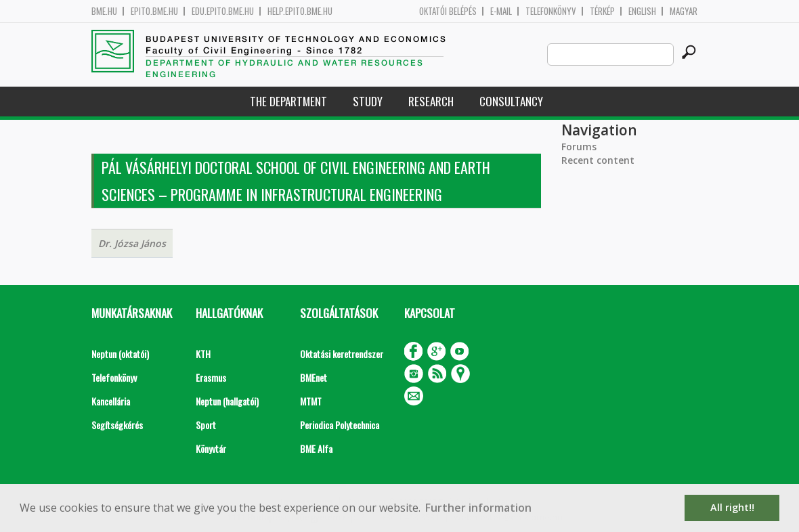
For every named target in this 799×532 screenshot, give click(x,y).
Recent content (598, 160)
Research (431, 101)
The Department (288, 101)
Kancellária (111, 401)
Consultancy (511, 101)
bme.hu (104, 11)
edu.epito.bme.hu (223, 11)
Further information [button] (478, 508)
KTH (203, 354)
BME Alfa (316, 448)
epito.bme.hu (154, 11)
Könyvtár (211, 448)
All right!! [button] (732, 507)
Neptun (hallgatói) (227, 401)
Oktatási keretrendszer (342, 354)
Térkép (602, 11)
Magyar (684, 11)
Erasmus (211, 377)
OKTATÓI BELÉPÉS (448, 11)
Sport (206, 425)
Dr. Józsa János (132, 243)
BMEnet (314, 377)
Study (368, 101)
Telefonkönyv (551, 11)
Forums (579, 147)
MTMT (311, 401)
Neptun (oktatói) (120, 354)
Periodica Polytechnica (340, 425)
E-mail (501, 11)
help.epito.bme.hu (300, 11)
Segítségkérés (117, 425)
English (642, 11)
